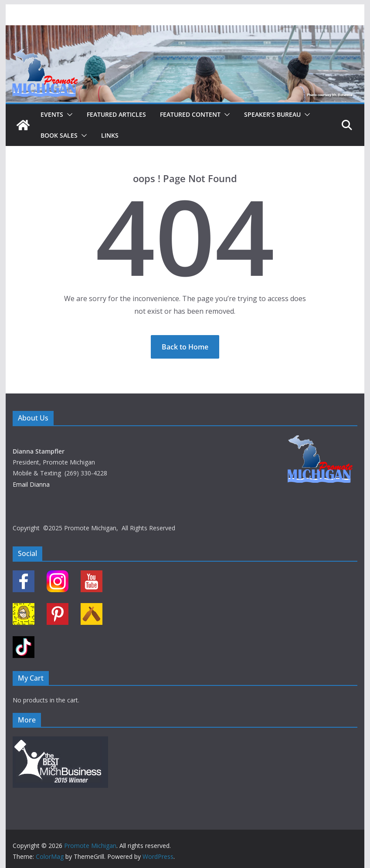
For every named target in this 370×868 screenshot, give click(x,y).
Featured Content (190, 114)
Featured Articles (116, 114)
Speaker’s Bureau (272, 114)
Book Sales (59, 135)
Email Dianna (31, 484)
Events (52, 114)
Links (110, 135)
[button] (68, 115)
